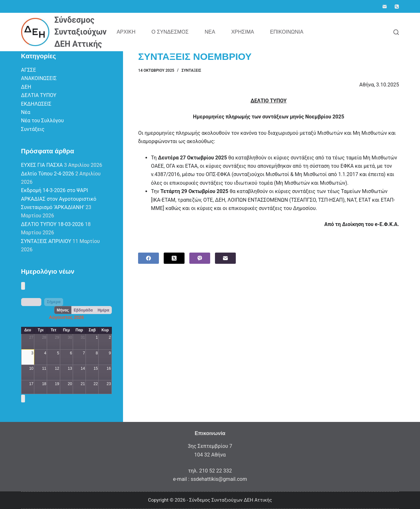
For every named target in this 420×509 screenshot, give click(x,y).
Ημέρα (103, 310)
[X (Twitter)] (174, 258)
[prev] (26, 302)
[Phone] (397, 7)
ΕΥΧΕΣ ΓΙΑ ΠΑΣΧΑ (42, 165)
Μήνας (63, 310)
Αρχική (126, 32)
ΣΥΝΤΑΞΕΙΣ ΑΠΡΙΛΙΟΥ (46, 241)
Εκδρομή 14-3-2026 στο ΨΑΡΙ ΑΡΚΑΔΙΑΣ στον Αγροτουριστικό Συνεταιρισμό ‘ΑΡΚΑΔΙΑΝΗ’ (59, 199)
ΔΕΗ (26, 87)
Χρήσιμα (243, 32)
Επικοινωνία (287, 32)
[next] (36, 302)
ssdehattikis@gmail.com (219, 479)
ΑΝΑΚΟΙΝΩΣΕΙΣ (39, 78)
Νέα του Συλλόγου (43, 121)
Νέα (210, 32)
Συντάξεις (191, 70)
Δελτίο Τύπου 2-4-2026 (48, 174)
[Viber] (200, 258)
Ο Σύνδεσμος (170, 32)
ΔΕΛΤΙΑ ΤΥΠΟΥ (39, 95)
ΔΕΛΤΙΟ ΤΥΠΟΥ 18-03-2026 (52, 224)
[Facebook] (148, 258)
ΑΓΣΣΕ (29, 70)
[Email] (385, 7)
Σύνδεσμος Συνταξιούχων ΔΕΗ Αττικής (81, 32)
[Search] (396, 32)
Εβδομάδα (83, 310)
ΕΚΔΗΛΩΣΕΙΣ (36, 104)
